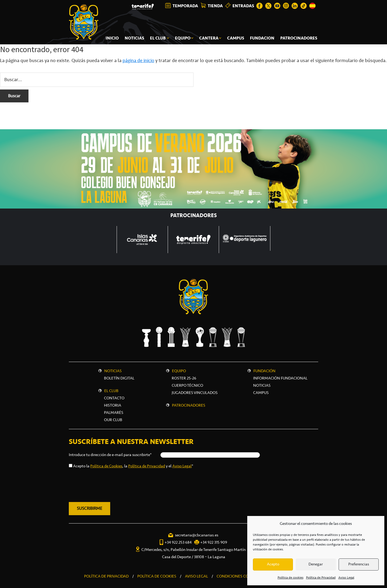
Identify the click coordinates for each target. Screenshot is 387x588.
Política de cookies (291, 578)
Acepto (273, 564)
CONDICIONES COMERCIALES (243, 576)
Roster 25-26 (184, 378)
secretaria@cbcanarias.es (197, 535)
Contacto (114, 398)
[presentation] (110, 484)
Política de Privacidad (321, 578)
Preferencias (359, 564)
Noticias (113, 371)
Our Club (113, 420)
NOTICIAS (262, 385)
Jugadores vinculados (195, 393)
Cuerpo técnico (187, 385)
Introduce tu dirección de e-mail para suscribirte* (110, 455)
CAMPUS (261, 393)
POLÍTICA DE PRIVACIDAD (106, 576)
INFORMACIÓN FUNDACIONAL (280, 378)
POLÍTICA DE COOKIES (157, 576)
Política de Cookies (106, 466)
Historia (113, 405)
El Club (111, 391)
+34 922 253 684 (178, 542)
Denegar (316, 564)
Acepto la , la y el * (133, 466)
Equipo (179, 371)
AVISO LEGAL (196, 576)
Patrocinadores (189, 405)
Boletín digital (119, 378)
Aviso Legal (346, 578)
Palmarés (114, 413)
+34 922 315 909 (214, 542)
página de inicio (138, 60)
